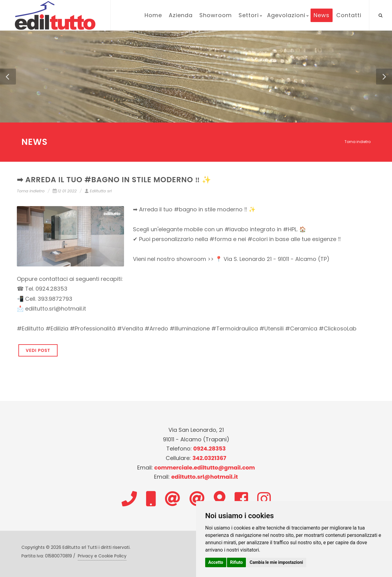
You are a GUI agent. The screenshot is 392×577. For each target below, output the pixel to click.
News (322, 15)
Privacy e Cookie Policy (102, 556)
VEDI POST (38, 350)
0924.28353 (209, 449)
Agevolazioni (286, 15)
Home (153, 15)
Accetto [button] (216, 562)
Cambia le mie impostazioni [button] (276, 562)
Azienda (181, 15)
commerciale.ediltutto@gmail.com (205, 468)
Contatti (349, 15)
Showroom (216, 15)
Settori (249, 15)
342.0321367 (209, 458)
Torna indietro (358, 142)
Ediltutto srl (98, 191)
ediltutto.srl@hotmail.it (205, 477)
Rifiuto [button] (236, 562)
